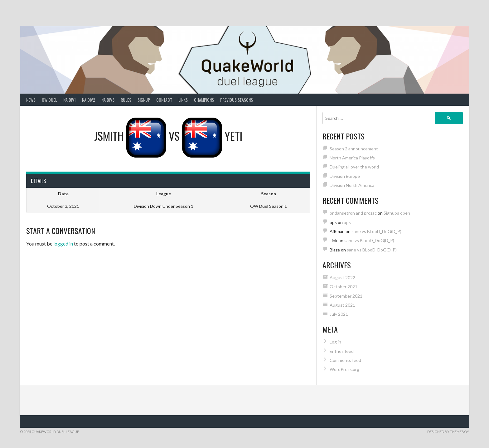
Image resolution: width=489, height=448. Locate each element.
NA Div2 (89, 100)
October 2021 (344, 287)
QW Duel (49, 100)
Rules (126, 100)
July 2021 (339, 314)
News (31, 100)
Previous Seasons (237, 100)
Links (183, 100)
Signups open (397, 213)
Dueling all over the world (354, 167)
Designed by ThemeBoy (448, 432)
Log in (335, 342)
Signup (144, 100)
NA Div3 (108, 100)
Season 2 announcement (354, 149)
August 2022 (342, 278)
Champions (204, 100)
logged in (63, 243)
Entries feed (342, 351)
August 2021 (342, 305)
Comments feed (345, 360)
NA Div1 (70, 100)
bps (347, 222)
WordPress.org (344, 369)
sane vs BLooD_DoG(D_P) (376, 231)
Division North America (352, 185)
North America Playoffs (352, 158)
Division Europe (345, 176)
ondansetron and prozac (353, 213)
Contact (164, 100)
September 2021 (346, 296)
